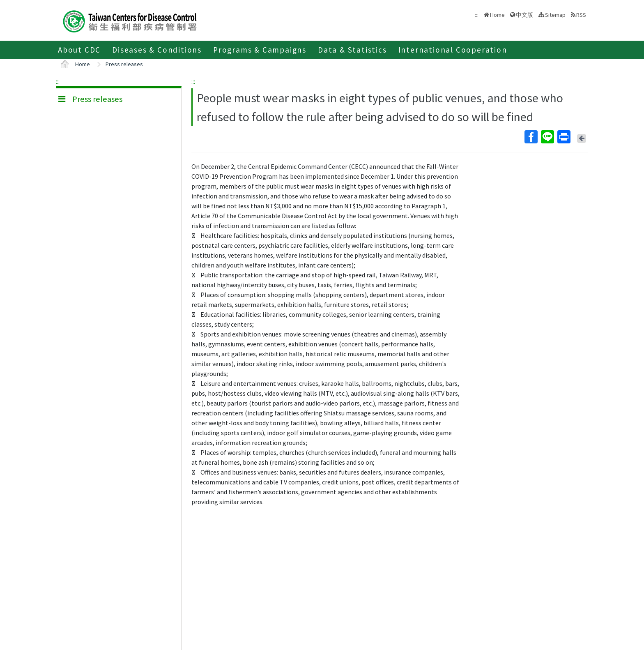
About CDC (79, 50)
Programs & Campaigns (260, 50)
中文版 (524, 15)
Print (563, 137)
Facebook (531, 137)
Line (547, 137)
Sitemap (555, 15)
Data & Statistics (352, 50)
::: (58, 81)
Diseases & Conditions (157, 50)
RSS (581, 15)
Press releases (124, 64)
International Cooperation (453, 50)
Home (497, 15)
